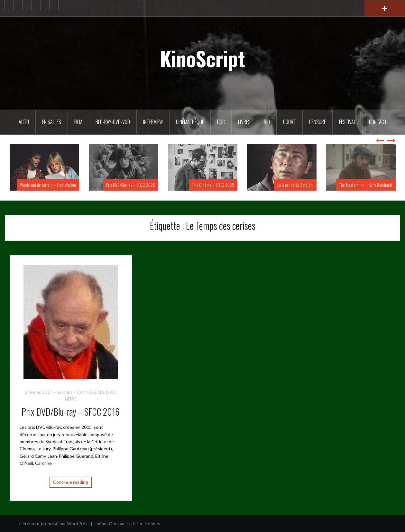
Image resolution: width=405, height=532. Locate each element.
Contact (378, 122)
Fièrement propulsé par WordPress (55, 523)
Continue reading (71, 482)
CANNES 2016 (91, 392)
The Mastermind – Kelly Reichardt (366, 185)
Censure (318, 122)
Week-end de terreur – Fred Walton (48, 185)
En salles (52, 122)
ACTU (24, 122)
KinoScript (202, 58)
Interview (153, 122)
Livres (244, 122)
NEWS (71, 399)
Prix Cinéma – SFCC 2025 (213, 185)
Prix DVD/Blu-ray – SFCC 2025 (131, 185)
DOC (221, 122)
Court (290, 122)
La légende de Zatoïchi (295, 185)
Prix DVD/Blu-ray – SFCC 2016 (71, 412)
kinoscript (63, 392)
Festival (347, 122)
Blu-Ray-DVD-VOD (113, 122)
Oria (113, 523)
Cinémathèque (190, 122)
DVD (111, 392)
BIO (267, 122)
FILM (78, 122)
